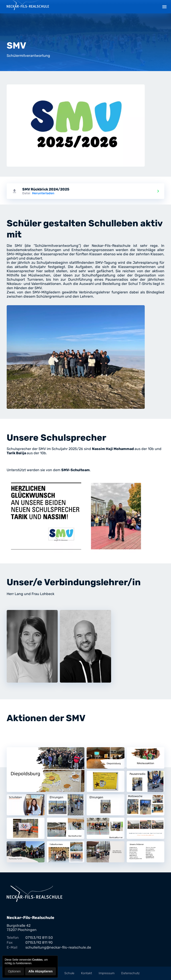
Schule (69, 973)
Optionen (14, 971)
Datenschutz (130, 973)
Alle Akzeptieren (41, 971)
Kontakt (87, 973)
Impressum (107, 973)
